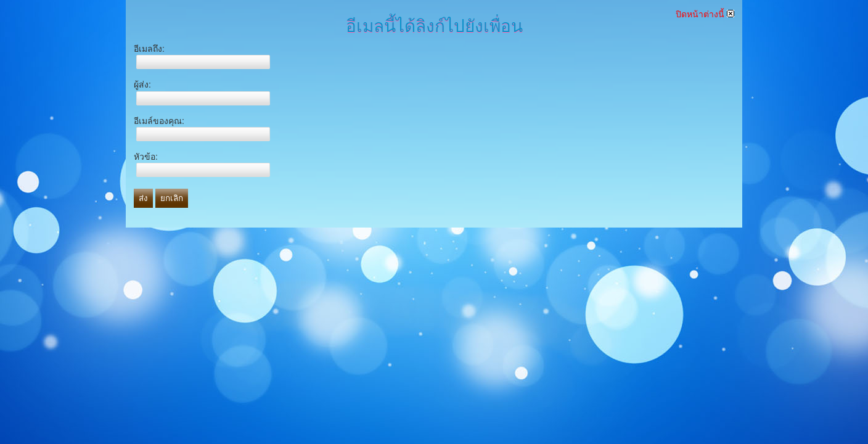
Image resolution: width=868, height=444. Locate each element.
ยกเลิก (172, 198)
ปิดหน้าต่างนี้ (705, 14)
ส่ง (143, 198)
